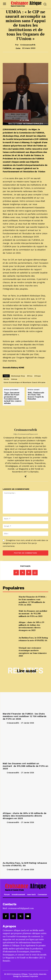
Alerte (6, 379)
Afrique (38, 376)
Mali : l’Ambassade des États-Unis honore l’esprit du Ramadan (36, 396)
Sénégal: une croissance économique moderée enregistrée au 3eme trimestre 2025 (33, 652)
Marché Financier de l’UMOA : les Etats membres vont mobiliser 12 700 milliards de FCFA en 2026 (33, 601)
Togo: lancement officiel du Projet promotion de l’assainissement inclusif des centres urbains (13, 398)
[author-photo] (4, 723)
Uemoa (14, 379)
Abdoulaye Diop (18, 376)
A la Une (25, 120)
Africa (30, 376)
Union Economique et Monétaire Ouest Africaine (25, 382)
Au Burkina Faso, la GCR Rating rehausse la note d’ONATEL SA (33, 639)
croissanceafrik (28, 45)
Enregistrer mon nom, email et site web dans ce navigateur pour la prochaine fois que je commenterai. (25, 543)
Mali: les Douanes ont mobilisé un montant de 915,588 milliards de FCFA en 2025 (33, 614)
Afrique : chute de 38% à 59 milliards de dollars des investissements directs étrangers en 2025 (31, 626)
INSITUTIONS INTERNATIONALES (26, 124)
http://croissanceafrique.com (26, 434)
